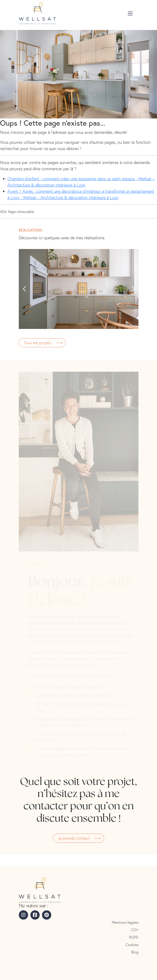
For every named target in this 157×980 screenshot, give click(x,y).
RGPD (134, 937)
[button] (24, 289)
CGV (135, 930)
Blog (135, 952)
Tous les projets (38, 343)
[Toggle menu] (131, 13)
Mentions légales (125, 922)
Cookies (132, 945)
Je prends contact (74, 838)
